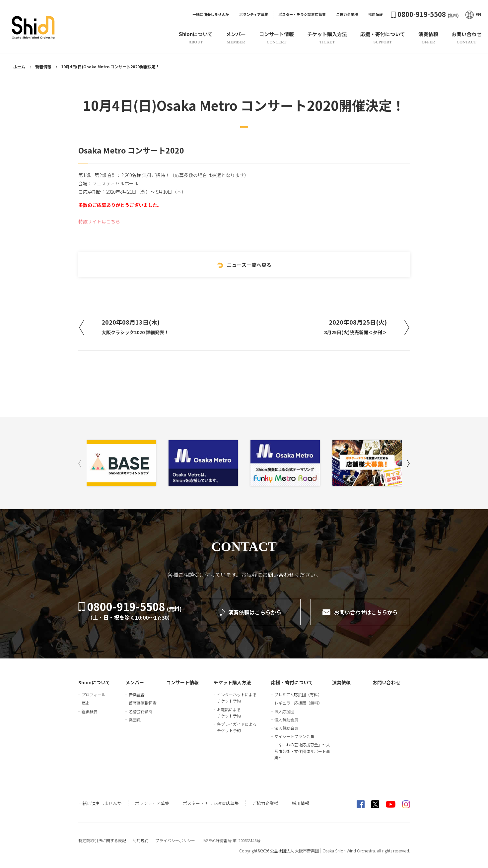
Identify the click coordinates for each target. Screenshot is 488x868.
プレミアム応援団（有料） (298, 694)
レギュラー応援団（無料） (298, 703)
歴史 (86, 703)
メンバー (135, 682)
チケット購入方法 (232, 682)
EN (473, 14)
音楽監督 (137, 694)
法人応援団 (284, 711)
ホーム (19, 66)
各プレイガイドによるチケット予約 (237, 727)
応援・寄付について (292, 682)
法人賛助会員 (286, 728)
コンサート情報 (182, 682)
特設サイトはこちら (99, 221)
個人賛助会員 (286, 720)
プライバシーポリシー (175, 840)
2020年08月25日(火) (355, 327)
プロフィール (94, 694)
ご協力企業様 (347, 14)
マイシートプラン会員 (294, 736)
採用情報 (376, 14)
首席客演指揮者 (143, 703)
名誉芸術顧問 (141, 711)
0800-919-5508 (425, 14)
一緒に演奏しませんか (211, 14)
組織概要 (90, 711)
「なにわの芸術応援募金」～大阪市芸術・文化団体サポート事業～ (302, 751)
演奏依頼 (341, 682)
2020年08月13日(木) (135, 327)
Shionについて (94, 682)
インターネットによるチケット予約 (237, 698)
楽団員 (135, 720)
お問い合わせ (386, 682)
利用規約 (141, 840)
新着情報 (43, 66)
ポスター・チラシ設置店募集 (302, 14)
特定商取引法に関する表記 (102, 840)
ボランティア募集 (254, 14)
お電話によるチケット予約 (229, 713)
